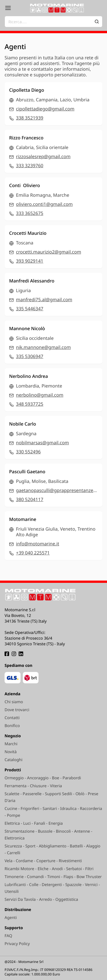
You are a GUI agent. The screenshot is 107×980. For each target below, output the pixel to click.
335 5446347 (30, 309)
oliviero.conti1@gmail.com (44, 204)
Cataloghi (14, 760)
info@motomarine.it (38, 544)
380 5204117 (30, 499)
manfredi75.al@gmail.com (44, 300)
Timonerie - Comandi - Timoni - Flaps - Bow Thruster (53, 877)
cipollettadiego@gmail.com (45, 109)
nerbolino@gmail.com (40, 395)
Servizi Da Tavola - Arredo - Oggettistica (41, 900)
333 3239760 (30, 166)
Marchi (11, 744)
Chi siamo (14, 702)
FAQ (8, 936)
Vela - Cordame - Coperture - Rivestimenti (43, 861)
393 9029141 (30, 261)
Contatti (12, 718)
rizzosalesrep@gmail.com (43, 156)
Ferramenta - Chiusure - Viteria (33, 786)
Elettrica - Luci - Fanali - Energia (34, 823)
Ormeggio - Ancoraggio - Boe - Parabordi (43, 778)
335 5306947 (30, 356)
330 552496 (28, 452)
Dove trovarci (17, 710)
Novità (11, 752)
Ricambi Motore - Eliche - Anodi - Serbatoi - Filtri (49, 869)
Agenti (11, 918)
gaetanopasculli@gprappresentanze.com (57, 490)
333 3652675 (30, 213)
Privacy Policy (17, 944)
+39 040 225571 (33, 553)
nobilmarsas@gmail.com (43, 443)
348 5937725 (30, 404)
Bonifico (12, 726)
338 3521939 (30, 118)
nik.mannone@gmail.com (43, 347)
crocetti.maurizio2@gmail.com (49, 252)
